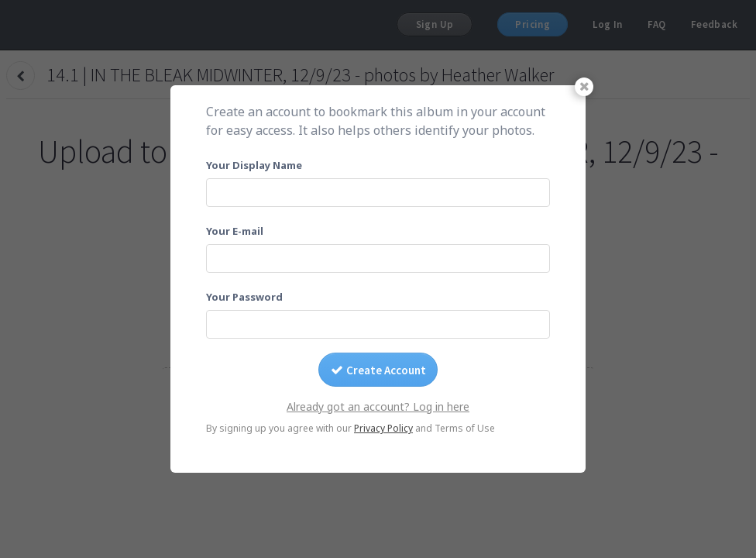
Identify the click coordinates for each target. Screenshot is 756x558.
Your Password (244, 297)
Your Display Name (254, 165)
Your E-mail (235, 231)
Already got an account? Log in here (378, 406)
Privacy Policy (383, 428)
